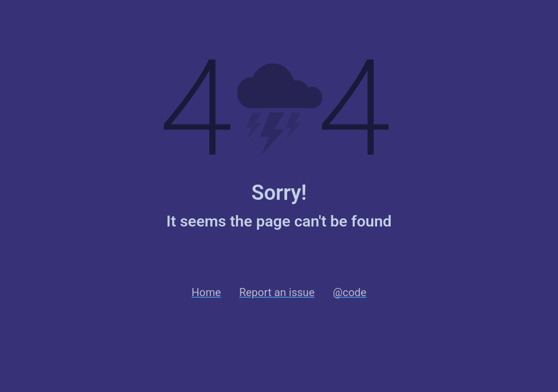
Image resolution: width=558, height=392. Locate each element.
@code (350, 292)
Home (207, 292)
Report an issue (277, 292)
